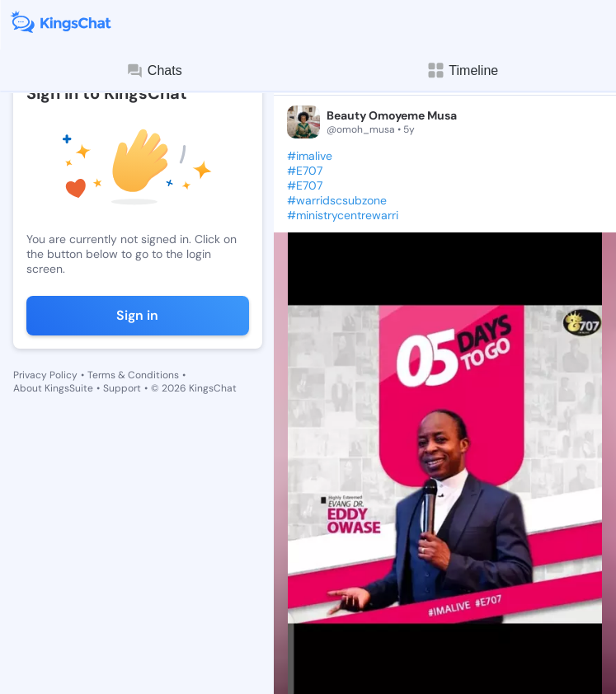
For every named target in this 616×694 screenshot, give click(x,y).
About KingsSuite (53, 388)
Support (122, 388)
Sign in (137, 315)
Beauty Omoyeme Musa (392, 115)
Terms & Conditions (133, 375)
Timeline (462, 70)
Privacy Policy (45, 375)
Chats (154, 71)
